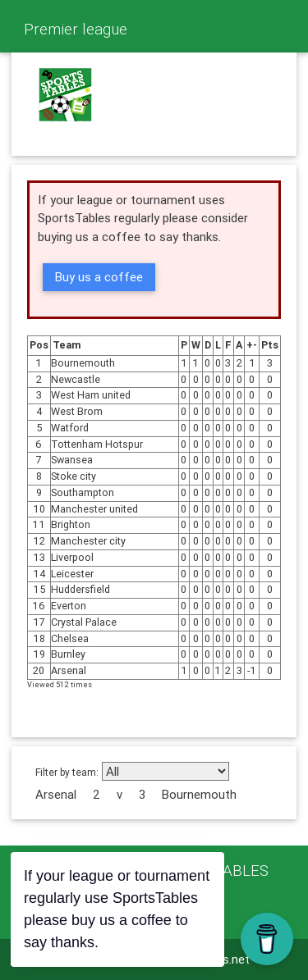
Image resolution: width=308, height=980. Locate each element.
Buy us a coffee (99, 277)
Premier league (76, 29)
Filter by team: (67, 772)
